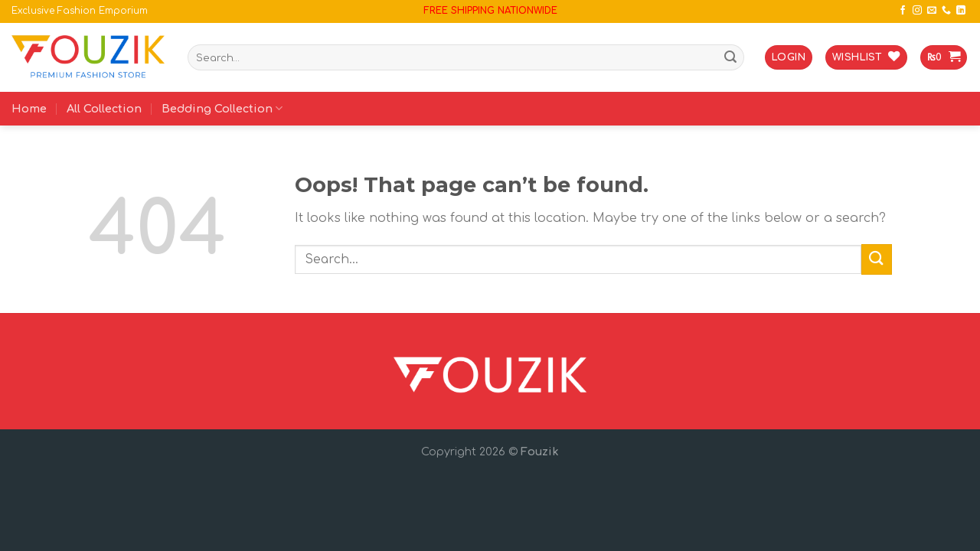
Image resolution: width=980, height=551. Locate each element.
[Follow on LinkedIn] (961, 11)
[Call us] (946, 11)
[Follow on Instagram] (917, 11)
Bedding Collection (222, 108)
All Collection (104, 109)
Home (29, 109)
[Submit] (730, 57)
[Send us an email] (932, 11)
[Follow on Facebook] (903, 11)
